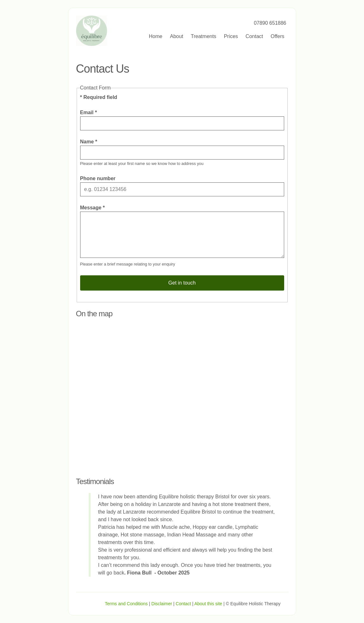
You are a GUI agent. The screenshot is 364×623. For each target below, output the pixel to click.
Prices (231, 36)
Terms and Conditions (126, 604)
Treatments (203, 36)
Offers (277, 36)
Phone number (98, 178)
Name (89, 142)
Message (93, 208)
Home (156, 36)
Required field (99, 97)
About (176, 36)
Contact (254, 36)
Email (89, 112)
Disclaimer (162, 604)
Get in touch (182, 283)
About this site (208, 604)
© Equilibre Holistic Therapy (253, 604)
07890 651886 (270, 23)
